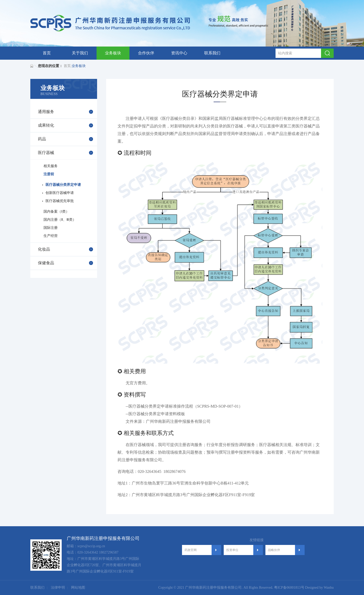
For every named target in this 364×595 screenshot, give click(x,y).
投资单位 (232, 550)
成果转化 (46, 125)
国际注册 (51, 228)
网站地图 (78, 588)
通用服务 (46, 112)
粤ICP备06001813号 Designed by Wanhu (304, 588)
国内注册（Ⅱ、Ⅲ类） (60, 220)
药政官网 (191, 550)
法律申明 (58, 588)
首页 (47, 53)
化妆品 (44, 249)
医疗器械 (46, 153)
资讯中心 (179, 53)
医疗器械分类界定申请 (63, 185)
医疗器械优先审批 (60, 201)
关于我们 (80, 53)
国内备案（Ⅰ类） (56, 212)
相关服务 (51, 166)
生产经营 (51, 236)
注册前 (49, 174)
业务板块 (113, 53)
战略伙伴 (274, 550)
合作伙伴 (146, 53)
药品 (42, 139)
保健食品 (46, 263)
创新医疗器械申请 (60, 193)
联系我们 (212, 53)
